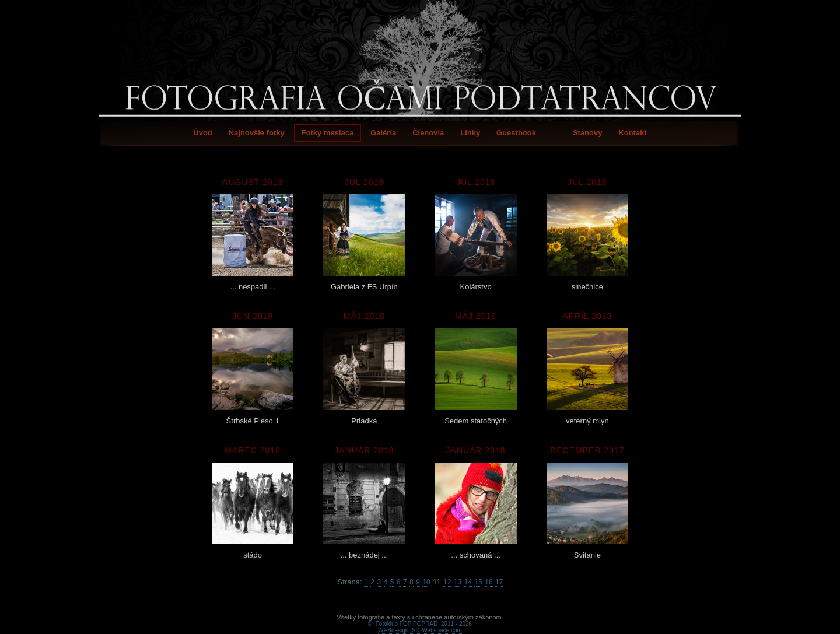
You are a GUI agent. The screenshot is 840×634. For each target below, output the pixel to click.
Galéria (383, 133)
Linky (470, 133)
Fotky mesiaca (328, 133)
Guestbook (516, 133)
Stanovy (588, 133)
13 (458, 582)
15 (478, 582)
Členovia (428, 133)
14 (468, 582)
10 (426, 582)
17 (499, 582)
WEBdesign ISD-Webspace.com (420, 617)
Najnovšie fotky (257, 133)
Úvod (203, 133)
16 (489, 582)
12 (447, 582)
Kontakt (632, 133)
